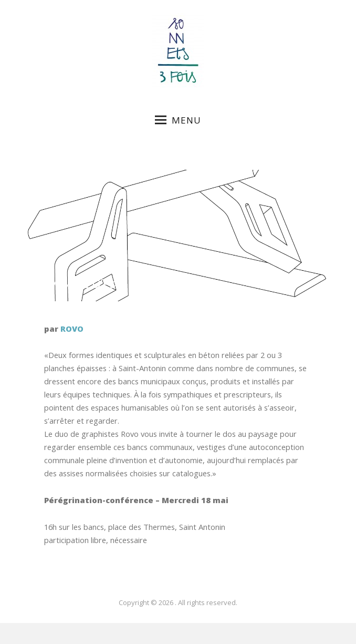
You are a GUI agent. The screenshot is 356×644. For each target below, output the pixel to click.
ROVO (72, 329)
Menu (178, 120)
